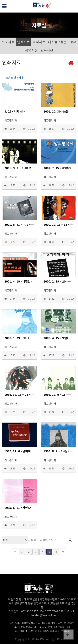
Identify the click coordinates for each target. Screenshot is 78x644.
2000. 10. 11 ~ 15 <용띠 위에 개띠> (59, 224)
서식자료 (39, 42)
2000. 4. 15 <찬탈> (56, 338)
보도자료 (8, 42)
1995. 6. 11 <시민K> (18, 508)
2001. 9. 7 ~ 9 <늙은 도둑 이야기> (20, 168)
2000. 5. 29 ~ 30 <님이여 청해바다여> (20, 338)
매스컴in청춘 (57, 42)
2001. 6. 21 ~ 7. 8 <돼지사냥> (20, 224)
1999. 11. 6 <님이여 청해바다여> (20, 451)
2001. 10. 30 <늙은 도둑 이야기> (59, 111)
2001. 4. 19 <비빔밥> (18, 281)
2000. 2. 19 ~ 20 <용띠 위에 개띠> (59, 281)
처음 (15, 552)
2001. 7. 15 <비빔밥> (58, 168)
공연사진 (31, 50)
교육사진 (47, 50)
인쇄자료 (24, 42)
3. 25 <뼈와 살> (15, 111)
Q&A (73, 42)
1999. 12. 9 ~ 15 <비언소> (59, 394)
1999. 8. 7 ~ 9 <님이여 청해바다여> (59, 451)
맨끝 (63, 552)
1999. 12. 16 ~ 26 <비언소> (20, 394)
